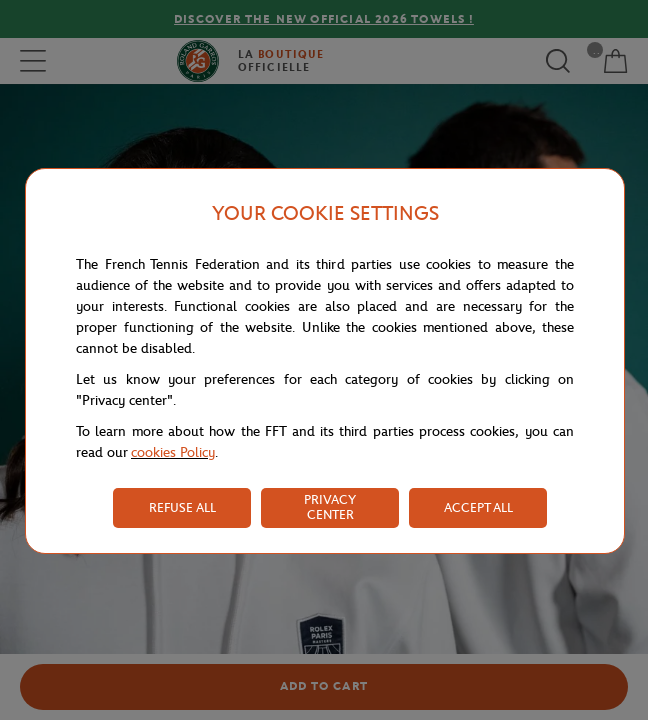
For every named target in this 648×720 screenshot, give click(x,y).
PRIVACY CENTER (330, 507)
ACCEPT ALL (478, 507)
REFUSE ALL (182, 507)
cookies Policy (173, 452)
